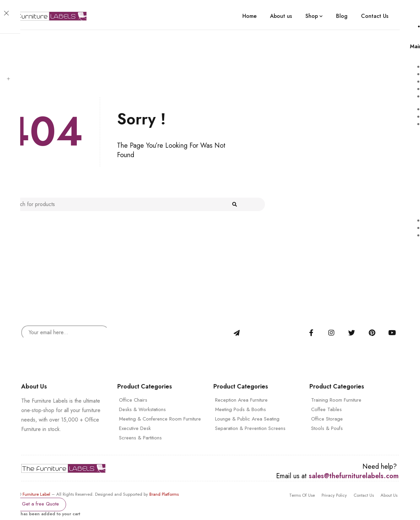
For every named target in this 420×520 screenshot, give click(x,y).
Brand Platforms (164, 494)
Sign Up (237, 333)
